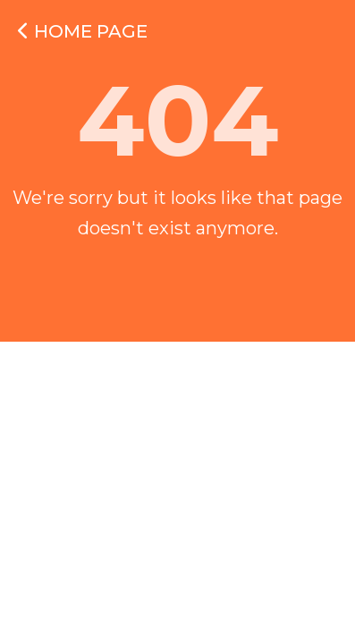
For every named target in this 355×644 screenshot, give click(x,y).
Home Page (83, 31)
